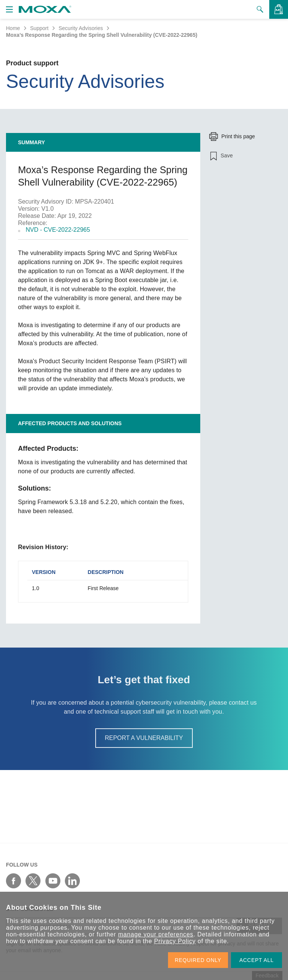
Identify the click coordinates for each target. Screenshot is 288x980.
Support (39, 28)
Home (13, 28)
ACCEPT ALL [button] (256, 960)
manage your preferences (156, 934)
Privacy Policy (175, 941)
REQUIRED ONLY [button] (198, 960)
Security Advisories (81, 28)
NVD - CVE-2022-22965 (58, 230)
